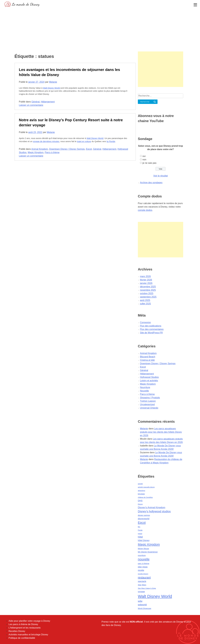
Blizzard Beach (148, 357)
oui (144, 156)
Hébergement (48, 102)
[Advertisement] (100, 29)
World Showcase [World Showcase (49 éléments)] (145, 608)
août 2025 (145, 300)
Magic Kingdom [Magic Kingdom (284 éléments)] (149, 544)
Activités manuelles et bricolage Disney (28, 635)
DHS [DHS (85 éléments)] (140, 501)
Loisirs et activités (149, 381)
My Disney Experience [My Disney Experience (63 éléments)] (148, 552)
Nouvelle (144, 391)
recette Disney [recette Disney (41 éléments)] (143, 574)
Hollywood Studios (149, 377)
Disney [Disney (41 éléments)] (140, 504)
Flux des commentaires (152, 329)
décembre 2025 (148, 287)
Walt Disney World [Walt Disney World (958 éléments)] (155, 596)
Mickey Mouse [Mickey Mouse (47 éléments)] (143, 549)
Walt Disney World (52, 88)
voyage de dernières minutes (46, 141)
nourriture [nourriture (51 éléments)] (142, 555)
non (144, 160)
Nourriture (145, 387)
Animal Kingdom (40, 149)
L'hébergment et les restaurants (25, 628)
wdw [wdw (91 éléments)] (140, 601)
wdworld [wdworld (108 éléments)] (142, 605)
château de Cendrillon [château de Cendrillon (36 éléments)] (145, 497)
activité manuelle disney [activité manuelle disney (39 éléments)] (146, 487)
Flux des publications (151, 326)
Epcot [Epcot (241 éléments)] (142, 523)
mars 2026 (145, 276)
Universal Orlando (149, 408)
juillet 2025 (145, 304)
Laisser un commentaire (31, 105)
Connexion (145, 322)
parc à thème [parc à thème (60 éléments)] (144, 563)
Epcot (89, 149)
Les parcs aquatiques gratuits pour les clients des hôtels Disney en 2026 (161, 432)
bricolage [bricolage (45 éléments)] (141, 494)
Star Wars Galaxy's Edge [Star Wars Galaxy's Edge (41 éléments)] (147, 588)
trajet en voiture (84, 141)
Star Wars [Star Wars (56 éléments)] (142, 585)
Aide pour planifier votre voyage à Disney (29, 621)
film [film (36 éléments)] (139, 527)
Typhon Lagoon (148, 401)
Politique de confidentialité (22, 638)
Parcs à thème (52, 152)
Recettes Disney (17, 631)
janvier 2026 (146, 283)
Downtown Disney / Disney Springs (67, 149)
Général (36, 102)
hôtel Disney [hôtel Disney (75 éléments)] (144, 540)
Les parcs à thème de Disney (23, 624)
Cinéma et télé (147, 360)
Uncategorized (147, 404)
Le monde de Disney (26, 4)
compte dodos (145, 210)
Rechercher (145, 102)
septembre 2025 (148, 297)
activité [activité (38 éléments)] (140, 484)
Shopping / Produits (150, 398)
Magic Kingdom (36, 152)
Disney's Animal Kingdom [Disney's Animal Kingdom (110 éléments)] (152, 507)
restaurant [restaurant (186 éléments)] (144, 577)
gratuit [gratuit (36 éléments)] (140, 534)
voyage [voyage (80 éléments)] (141, 591)
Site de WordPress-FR (151, 333)
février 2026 (146, 280)
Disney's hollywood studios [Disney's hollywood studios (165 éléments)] (154, 511)
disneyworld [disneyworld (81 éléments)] (144, 519)
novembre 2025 (148, 290)
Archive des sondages (151, 183)
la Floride (111, 141)
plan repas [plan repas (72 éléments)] (143, 567)
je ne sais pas (149, 163)
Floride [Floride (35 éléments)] (140, 530)
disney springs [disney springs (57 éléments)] (144, 515)
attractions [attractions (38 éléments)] (141, 490)
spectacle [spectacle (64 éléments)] (142, 581)
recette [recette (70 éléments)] (141, 570)
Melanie (53, 82)
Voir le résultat (160, 176)
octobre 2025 (147, 293)
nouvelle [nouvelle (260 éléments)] (144, 559)
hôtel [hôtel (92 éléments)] (140, 537)
